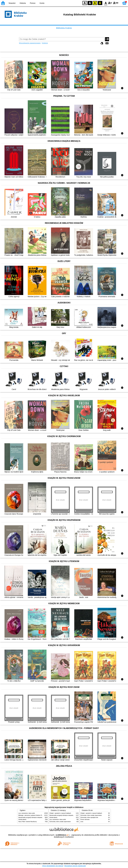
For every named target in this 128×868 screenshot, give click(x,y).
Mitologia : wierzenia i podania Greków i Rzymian (32, 815)
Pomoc (33, 3)
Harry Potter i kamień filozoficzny (28, 822)
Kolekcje (45, 43)
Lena (82, 822)
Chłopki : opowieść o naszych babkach (60, 813)
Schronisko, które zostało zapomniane (60, 822)
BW (90, 3)
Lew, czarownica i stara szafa (27, 813)
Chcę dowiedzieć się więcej (53, 866)
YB (95, 3)
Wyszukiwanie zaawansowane (30, 43)
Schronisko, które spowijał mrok (89, 817)
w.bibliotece (62, 835)
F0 (106, 3)
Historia (23, 3)
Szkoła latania (22, 819)
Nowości (12, 3)
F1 (110, 3)
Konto (42, 3)
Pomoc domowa (85, 819)
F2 (116, 3)
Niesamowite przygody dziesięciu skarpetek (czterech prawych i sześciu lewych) (41, 817)
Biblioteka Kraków (64, 28)
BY (100, 3)
